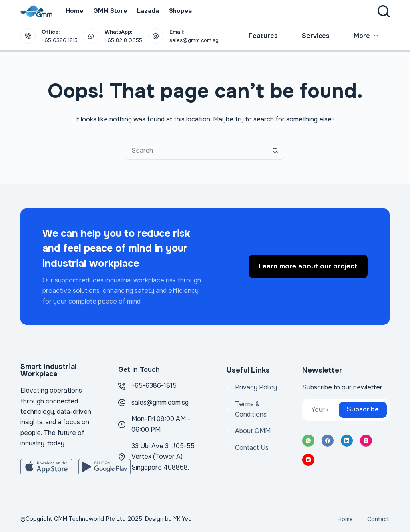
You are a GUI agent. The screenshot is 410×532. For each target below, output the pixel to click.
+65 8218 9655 (123, 40)
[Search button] (275, 150)
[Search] (384, 11)
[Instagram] (366, 441)
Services (316, 36)
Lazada (148, 11)
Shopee (180, 11)
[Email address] (320, 410)
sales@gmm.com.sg (160, 402)
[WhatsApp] (308, 441)
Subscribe (363, 409)
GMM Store (110, 11)
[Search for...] (195, 150)
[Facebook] (328, 441)
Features (263, 36)
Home (74, 11)
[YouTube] (308, 460)
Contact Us (252, 448)
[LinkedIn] (347, 441)
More (367, 36)
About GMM (253, 431)
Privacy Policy (256, 387)
